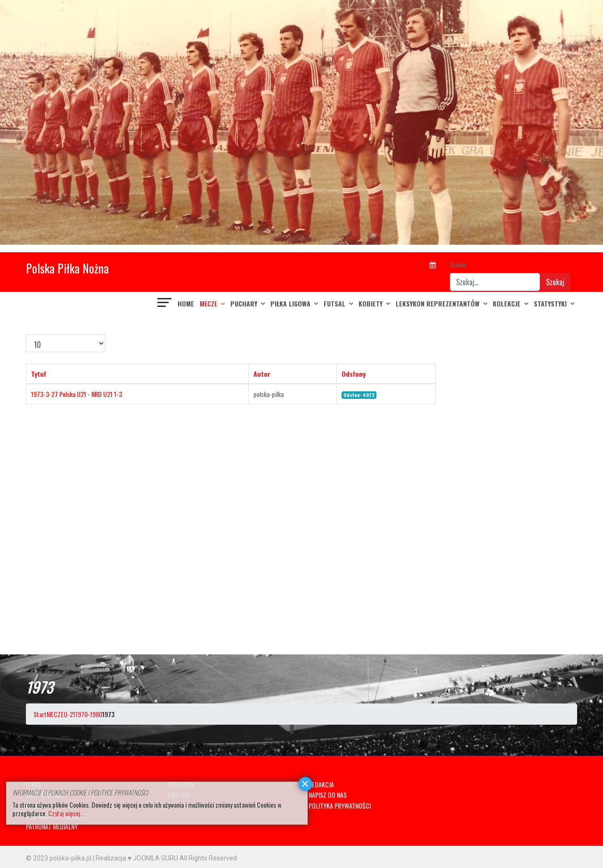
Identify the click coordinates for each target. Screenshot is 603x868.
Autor (262, 374)
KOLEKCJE (507, 303)
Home (186, 303)
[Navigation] (165, 304)
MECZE (208, 303)
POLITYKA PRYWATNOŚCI (340, 806)
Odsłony (354, 374)
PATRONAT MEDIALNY (52, 826)
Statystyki (550, 303)
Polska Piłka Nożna (67, 268)
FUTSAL (334, 303)
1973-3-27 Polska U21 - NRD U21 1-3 (77, 394)
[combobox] (495, 282)
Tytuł (39, 374)
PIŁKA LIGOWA (290, 303)
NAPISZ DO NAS (328, 795)
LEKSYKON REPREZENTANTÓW (438, 303)
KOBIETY (371, 303)
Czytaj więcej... (66, 813)
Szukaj (458, 264)
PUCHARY (244, 303)
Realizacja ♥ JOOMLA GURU (137, 858)
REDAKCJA (321, 784)
